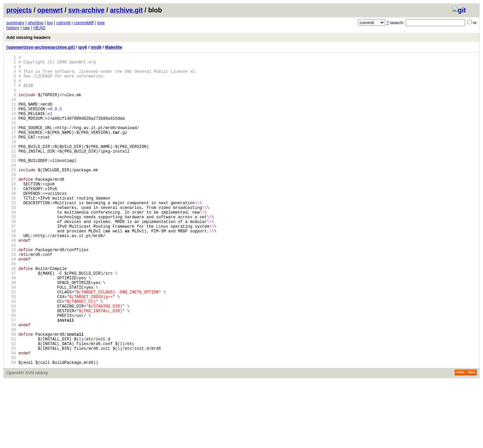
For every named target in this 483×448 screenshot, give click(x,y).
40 (11, 281)
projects (19, 10)
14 (11, 132)
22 (11, 178)
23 (11, 184)
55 (11, 366)
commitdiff (84, 23)
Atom (460, 439)
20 (11, 166)
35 (11, 252)
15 (11, 138)
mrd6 (96, 47)
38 (11, 269)
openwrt (50, 10)
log (50, 23)
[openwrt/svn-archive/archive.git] (41, 47)
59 (11, 389)
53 (11, 355)
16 (11, 144)
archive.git (126, 10)
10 (11, 109)
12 (11, 121)
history (13, 28)
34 (11, 246)
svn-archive (86, 10)
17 (11, 149)
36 (11, 258)
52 (11, 349)
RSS (471, 439)
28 (11, 212)
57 (11, 377)
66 (11, 429)
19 (11, 161)
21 (11, 172)
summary (15, 23)
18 (11, 155)
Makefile (114, 47)
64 (11, 417)
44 (11, 303)
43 (11, 298)
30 (11, 223)
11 (11, 115)
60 (11, 395)
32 (11, 235)
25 (11, 195)
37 (11, 263)
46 (11, 315)
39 (11, 275)
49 (11, 332)
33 (11, 241)
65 (11, 423)
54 (11, 360)
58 (11, 383)
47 (11, 320)
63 (11, 412)
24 (11, 189)
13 (11, 127)
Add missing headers (28, 37)
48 (11, 326)
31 (11, 229)
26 (11, 201)
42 (11, 292)
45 (11, 309)
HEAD (39, 28)
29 (11, 218)
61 (11, 400)
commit (63, 23)
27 (11, 206)
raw (26, 28)
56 (11, 372)
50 (11, 338)
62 (11, 406)
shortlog (36, 23)
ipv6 (83, 47)
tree (101, 23)
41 (11, 286)
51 (11, 343)
